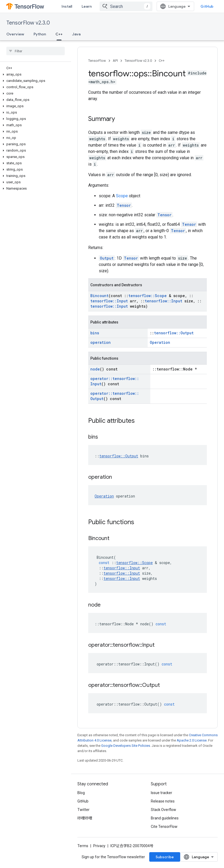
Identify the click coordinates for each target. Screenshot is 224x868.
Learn (87, 6)
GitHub (207, 6)
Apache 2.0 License (192, 740)
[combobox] (126, 6)
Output (107, 258)
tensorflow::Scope (148, 296)
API (115, 61)
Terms (83, 846)
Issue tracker (162, 793)
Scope (122, 196)
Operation (160, 342)
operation (101, 342)
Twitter (83, 810)
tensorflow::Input (109, 301)
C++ (162, 61)
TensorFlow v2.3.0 (28, 23)
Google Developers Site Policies (126, 746)
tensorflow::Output (174, 333)
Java (76, 34)
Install (67, 6)
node (95, 369)
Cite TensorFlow (164, 827)
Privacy (99, 846)
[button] (34, 74)
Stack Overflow (164, 810)
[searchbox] (36, 51)
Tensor (124, 205)
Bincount (99, 296)
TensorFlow (97, 61)
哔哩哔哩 (85, 818)
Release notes (163, 801)
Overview (15, 34)
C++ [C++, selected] (59, 34)
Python (40, 34)
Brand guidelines (165, 818)
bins (95, 333)
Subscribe (165, 857)
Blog (81, 793)
